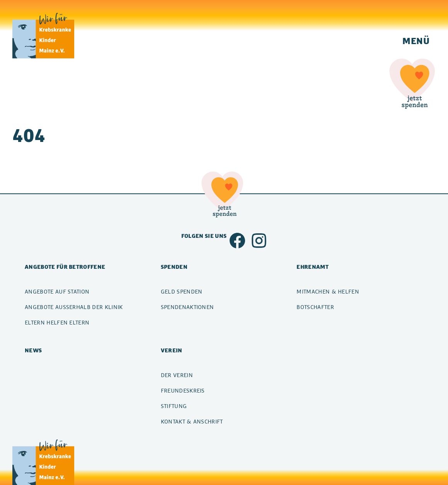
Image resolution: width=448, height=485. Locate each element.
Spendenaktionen (187, 307)
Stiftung (174, 406)
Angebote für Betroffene (65, 267)
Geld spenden (182, 291)
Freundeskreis (183, 390)
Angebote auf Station (57, 291)
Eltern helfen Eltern (57, 322)
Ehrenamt (313, 267)
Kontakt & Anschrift (192, 421)
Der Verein (177, 375)
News (33, 350)
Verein (172, 350)
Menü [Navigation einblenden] (416, 41)
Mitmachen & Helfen (328, 291)
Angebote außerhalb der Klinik (74, 307)
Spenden (174, 267)
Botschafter (315, 307)
